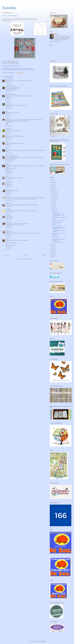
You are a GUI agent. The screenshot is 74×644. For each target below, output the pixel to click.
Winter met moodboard (56, 226)
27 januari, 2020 (9, 228)
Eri (6, 111)
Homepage (25, 255)
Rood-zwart (54, 219)
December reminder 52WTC (57, 242)
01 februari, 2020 (9, 247)
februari (54, 208)
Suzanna (9, 8)
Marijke (7, 149)
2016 (52, 250)
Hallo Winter (54, 224)
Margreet (7, 222)
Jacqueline (8, 215)
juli (53, 200)
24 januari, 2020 (9, 212)
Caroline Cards (8, 182)
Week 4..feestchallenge (56, 223)
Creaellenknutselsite (10, 94)
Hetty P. (7, 103)
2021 (52, 188)
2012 (52, 257)
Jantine (7, 118)
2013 (52, 255)
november (54, 193)
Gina (6, 176)
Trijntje (7, 203)
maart (53, 206)
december (54, 191)
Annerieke (8, 129)
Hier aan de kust (55, 238)
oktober (54, 194)
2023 (52, 184)
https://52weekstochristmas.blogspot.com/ (10, 66)
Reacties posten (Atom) (28, 259)
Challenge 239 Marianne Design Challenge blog (58, 240)
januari (54, 210)
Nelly (6, 239)
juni (53, 201)
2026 (52, 179)
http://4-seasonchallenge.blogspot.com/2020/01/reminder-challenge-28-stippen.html (19, 70)
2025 (52, 181)
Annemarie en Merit (9, 86)
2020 (52, 190)
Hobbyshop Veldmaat (56, 213)
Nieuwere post (6, 255)
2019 (52, 245)
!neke (7, 189)
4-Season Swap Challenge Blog (58, 221)
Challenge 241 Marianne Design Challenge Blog (58, 215)
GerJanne (7, 209)
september (54, 196)
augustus (54, 198)
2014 (52, 253)
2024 (52, 183)
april (53, 205)
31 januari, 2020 (9, 236)
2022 (52, 186)
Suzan (57, 34)
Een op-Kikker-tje (55, 236)
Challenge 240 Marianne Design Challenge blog (58, 228)
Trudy (7, 135)
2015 (52, 252)
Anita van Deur (8, 79)
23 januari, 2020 (9, 83)
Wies (6, 196)
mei (53, 203)
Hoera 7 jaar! (54, 211)
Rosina (7, 164)
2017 (52, 248)
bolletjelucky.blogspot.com (11, 156)
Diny (6, 142)
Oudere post (44, 255)
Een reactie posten (8, 249)
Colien (7, 230)
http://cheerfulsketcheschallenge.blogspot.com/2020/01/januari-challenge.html (17, 68)
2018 (52, 246)
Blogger (45, 641)
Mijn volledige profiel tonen (55, 41)
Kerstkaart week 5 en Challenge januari (60, 217)
